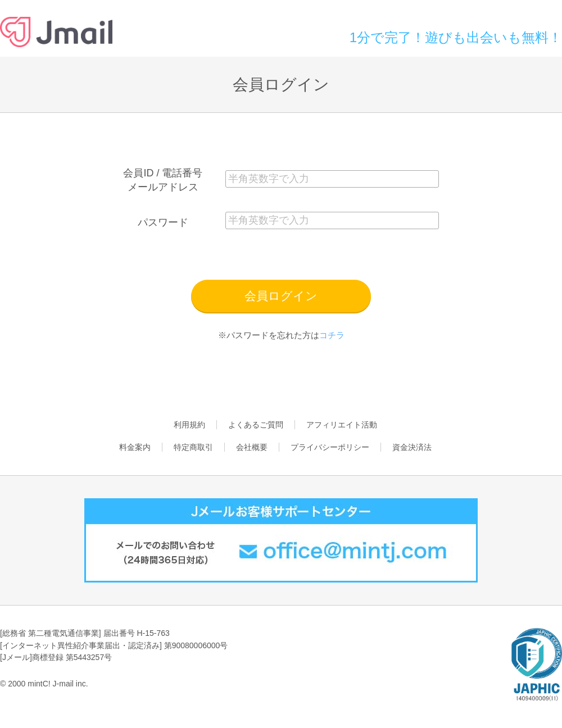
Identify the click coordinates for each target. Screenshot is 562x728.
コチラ (332, 335)
